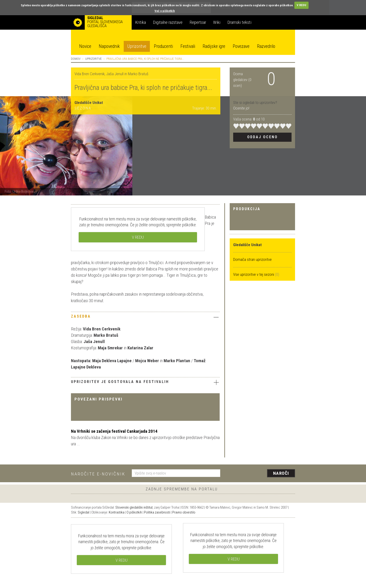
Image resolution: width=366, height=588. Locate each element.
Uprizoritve (137, 46)
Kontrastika (117, 512)
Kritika (141, 22)
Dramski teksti (239, 22)
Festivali (188, 46)
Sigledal (83, 512)
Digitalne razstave (168, 22)
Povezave (241, 46)
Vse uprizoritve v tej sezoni (254, 274)
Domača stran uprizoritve (252, 259)
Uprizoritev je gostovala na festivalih (145, 382)
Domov (76, 59)
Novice (85, 46)
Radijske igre (214, 46)
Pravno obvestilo (184, 512)
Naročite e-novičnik (98, 474)
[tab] (145, 318)
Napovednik (109, 46)
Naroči (281, 473)
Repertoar (198, 22)
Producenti (163, 46)
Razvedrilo (266, 46)
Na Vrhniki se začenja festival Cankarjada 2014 (114, 431)
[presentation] (260, 474)
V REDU (301, 5)
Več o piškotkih (165, 11)
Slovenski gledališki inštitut (134, 507)
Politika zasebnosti (157, 512)
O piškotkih (134, 512)
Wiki (217, 22)
